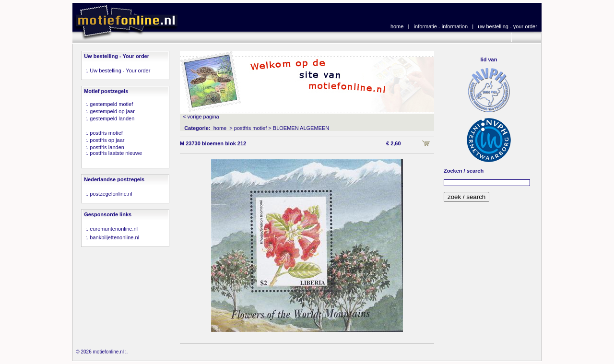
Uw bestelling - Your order (120, 70)
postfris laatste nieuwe (116, 153)
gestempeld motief (111, 104)
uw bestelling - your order (508, 26)
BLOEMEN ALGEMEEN (301, 128)
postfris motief (106, 133)
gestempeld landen (112, 118)
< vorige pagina (201, 117)
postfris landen (107, 147)
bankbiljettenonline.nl (114, 237)
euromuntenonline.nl (114, 229)
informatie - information (441, 26)
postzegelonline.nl (111, 194)
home (397, 26)
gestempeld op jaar (112, 111)
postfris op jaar (107, 140)
